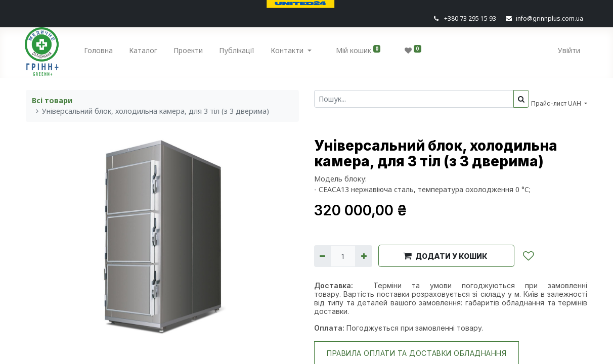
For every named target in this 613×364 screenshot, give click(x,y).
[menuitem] (100, 52)
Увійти (568, 50)
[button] (446, 256)
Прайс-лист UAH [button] (557, 103)
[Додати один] (363, 256)
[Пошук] (521, 99)
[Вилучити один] (322, 256)
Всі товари (52, 100)
